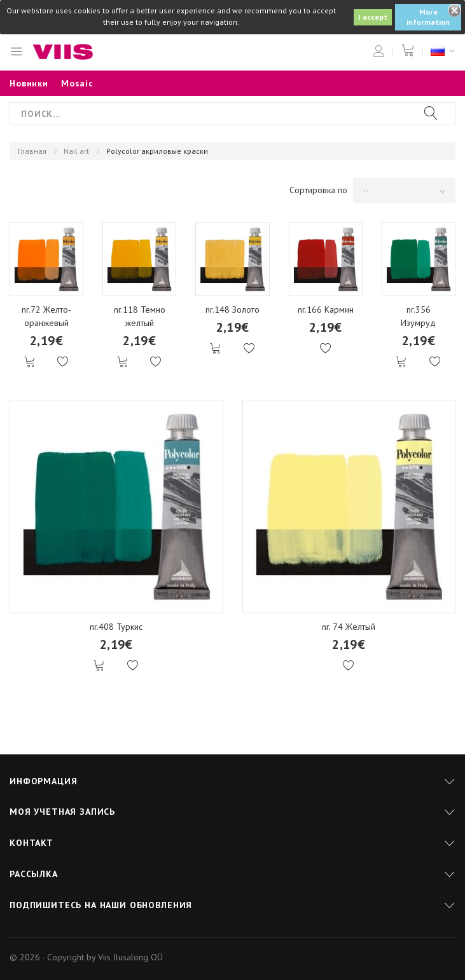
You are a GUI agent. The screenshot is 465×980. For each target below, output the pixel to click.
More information (428, 17)
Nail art (76, 151)
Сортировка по (318, 190)
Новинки (29, 83)
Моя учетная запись (62, 812)
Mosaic (77, 83)
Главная (32, 151)
